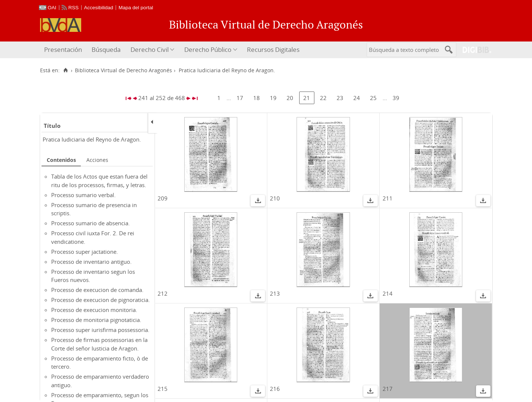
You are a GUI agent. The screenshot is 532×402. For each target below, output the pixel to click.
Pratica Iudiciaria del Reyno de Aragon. (92, 139)
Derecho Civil (150, 49)
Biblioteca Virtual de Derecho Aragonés (123, 70)
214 (388, 293)
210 (275, 198)
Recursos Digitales (273, 49)
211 (388, 198)
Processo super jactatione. (85, 252)
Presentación (63, 49)
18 (257, 98)
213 (275, 293)
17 (240, 98)
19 (273, 98)
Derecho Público (208, 49)
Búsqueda (106, 49)
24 (357, 98)
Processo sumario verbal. (83, 195)
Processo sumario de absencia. (90, 223)
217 (388, 389)
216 (275, 389)
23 (340, 98)
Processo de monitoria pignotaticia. (96, 320)
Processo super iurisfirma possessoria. (100, 330)
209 (163, 198)
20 (290, 98)
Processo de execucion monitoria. (94, 310)
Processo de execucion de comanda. (97, 290)
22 (323, 98)
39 (396, 98)
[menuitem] (64, 50)
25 (373, 98)
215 (163, 389)
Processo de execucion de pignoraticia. (100, 300)
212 (163, 293)
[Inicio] (66, 70)
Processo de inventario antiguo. (91, 262)
